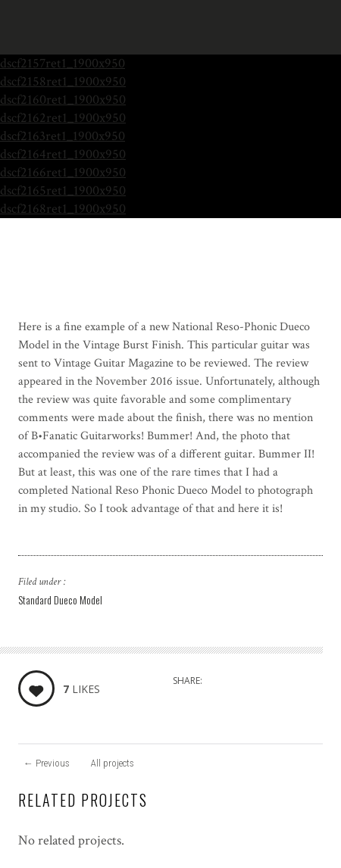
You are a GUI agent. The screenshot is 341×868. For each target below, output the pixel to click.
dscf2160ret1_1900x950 (63, 100)
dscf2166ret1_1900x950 (63, 172)
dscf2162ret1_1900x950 (63, 118)
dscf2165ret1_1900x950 (63, 190)
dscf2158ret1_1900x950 (63, 81)
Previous (47, 763)
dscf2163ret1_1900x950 (63, 136)
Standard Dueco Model (60, 599)
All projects (113, 763)
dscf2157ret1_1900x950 (63, 63)
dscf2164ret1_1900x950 (63, 154)
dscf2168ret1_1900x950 (63, 209)
